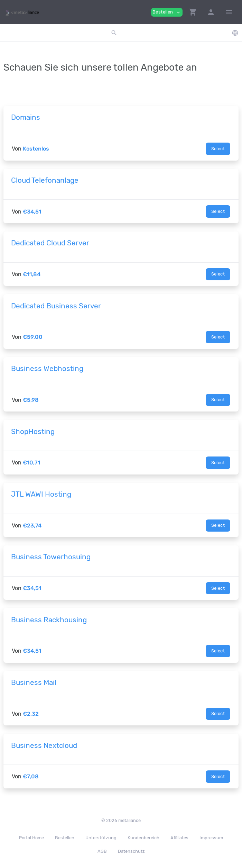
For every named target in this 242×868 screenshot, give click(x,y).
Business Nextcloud (44, 745)
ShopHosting (33, 432)
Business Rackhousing (49, 620)
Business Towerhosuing (51, 557)
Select (218, 149)
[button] (193, 12)
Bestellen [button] (167, 12)
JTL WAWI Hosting (41, 494)
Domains (26, 117)
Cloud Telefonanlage (45, 180)
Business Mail (34, 682)
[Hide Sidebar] (229, 12)
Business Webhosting (47, 369)
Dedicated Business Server (56, 306)
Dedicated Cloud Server (50, 243)
